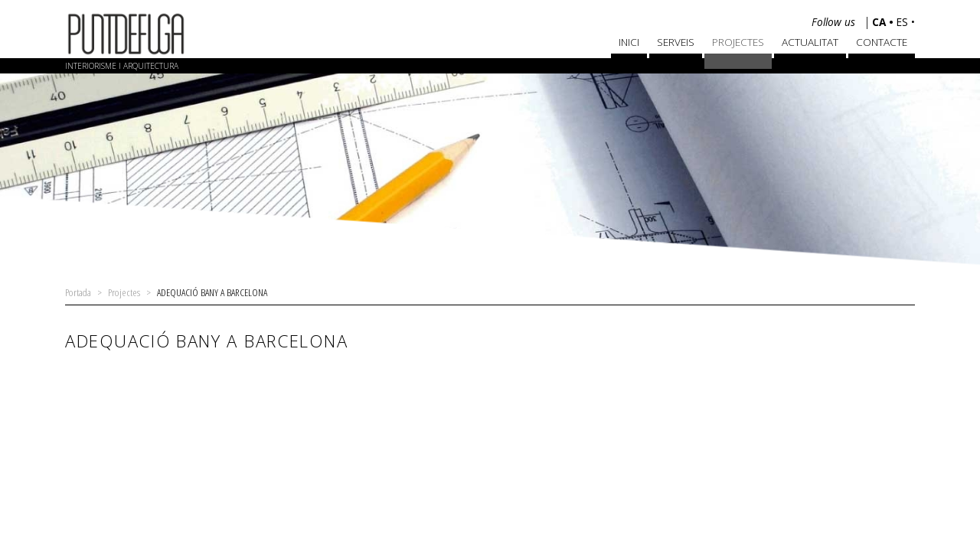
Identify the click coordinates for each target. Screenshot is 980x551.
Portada (78, 292)
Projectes (738, 42)
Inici (629, 42)
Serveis (676, 42)
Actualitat (810, 42)
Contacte (882, 42)
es (904, 22)
